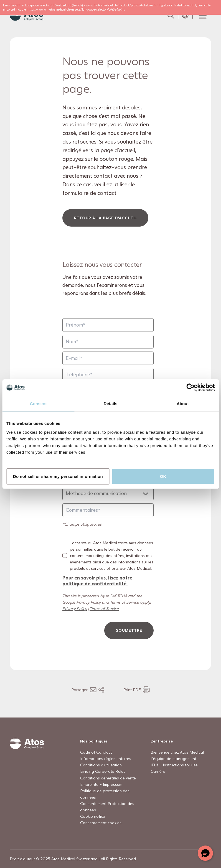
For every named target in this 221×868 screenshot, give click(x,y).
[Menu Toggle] (202, 15)
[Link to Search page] (171, 15)
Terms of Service (104, 609)
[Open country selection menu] (185, 15)
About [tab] (183, 404)
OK (163, 476)
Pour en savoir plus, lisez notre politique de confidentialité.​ (97, 581)
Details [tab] (111, 404)
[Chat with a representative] (205, 853)
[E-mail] (108, 358)
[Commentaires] (108, 510)
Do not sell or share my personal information (58, 476)
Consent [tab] (38, 404)
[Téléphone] (108, 375)
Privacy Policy (75, 609)
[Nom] (108, 342)
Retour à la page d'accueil (106, 218)
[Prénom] (108, 325)
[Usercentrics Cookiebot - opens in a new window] (190, 388)
